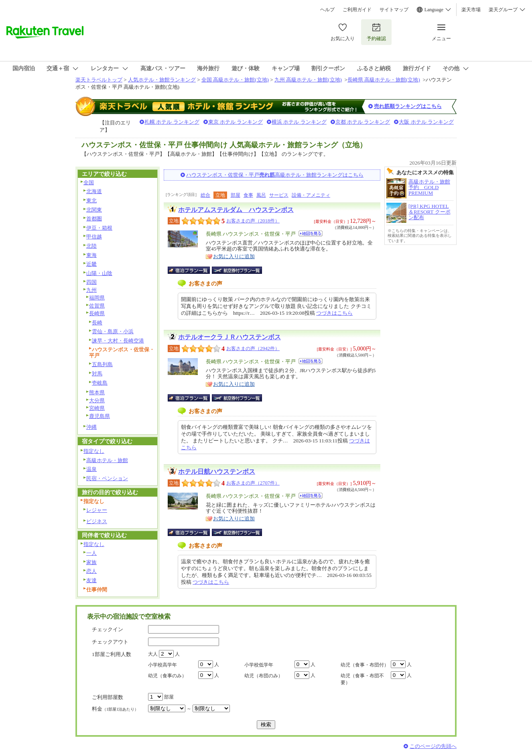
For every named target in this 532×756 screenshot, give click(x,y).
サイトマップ (394, 10)
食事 (248, 195)
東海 (91, 255)
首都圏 (94, 219)
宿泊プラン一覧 (193, 270)
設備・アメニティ (311, 195)
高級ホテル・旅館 (107, 460)
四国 (91, 282)
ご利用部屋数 (108, 697)
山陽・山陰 (99, 273)
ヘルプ (327, 10)
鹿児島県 (99, 416)
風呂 (261, 195)
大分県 (97, 400)
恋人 (91, 571)
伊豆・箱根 (99, 228)
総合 (205, 195)
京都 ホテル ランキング (363, 122)
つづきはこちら (334, 313)
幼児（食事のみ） (167, 676)
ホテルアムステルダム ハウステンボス (236, 210)
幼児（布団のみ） (264, 676)
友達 (91, 580)
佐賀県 (97, 306)
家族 (91, 562)
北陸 (91, 246)
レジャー (97, 510)
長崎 (97, 323)
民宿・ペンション (107, 478)
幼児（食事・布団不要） (362, 679)
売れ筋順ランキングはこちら (408, 106)
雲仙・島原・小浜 (113, 331)
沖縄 (91, 427)
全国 (89, 182)
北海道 (94, 191)
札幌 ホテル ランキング (172, 122)
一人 (91, 553)
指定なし (94, 451)
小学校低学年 (259, 665)
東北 (91, 201)
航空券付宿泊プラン (237, 270)
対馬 (97, 374)
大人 (153, 654)
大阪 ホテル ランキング (426, 122)
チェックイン (108, 629)
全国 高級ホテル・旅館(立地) (235, 80)
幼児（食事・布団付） (365, 665)
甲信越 (94, 237)
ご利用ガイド (357, 10)
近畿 (91, 264)
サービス (279, 195)
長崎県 (97, 313)
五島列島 (102, 364)
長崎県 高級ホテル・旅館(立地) (384, 80)
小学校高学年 (162, 665)
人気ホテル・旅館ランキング (162, 80)
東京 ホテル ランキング (236, 122)
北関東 (94, 210)
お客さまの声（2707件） (253, 483)
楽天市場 (471, 10)
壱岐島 (100, 383)
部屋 (236, 195)
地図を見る (311, 233)
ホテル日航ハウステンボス (217, 472)
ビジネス (97, 521)
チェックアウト (110, 642)
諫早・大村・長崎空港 (118, 341)
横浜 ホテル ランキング (299, 122)
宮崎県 (97, 408)
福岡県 (97, 298)
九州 (91, 290)
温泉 (91, 469)
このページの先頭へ (433, 746)
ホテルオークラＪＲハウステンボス (229, 337)
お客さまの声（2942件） (253, 348)
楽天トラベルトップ (99, 80)
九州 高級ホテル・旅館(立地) (308, 80)
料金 (115, 709)
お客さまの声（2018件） (253, 221)
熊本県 (97, 392)
